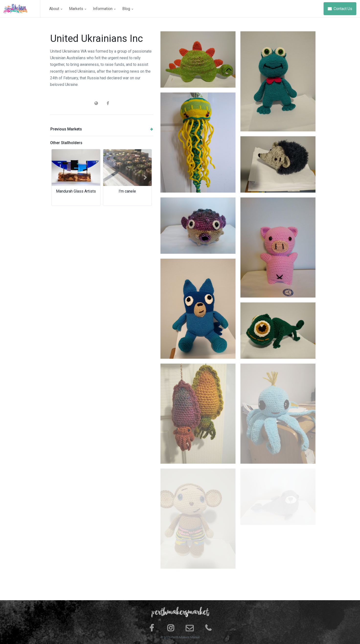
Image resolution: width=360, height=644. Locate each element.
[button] (58, 177)
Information (104, 9)
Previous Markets (102, 129)
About (56, 9)
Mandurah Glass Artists (76, 191)
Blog (128, 9)
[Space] (22, 9)
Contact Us (340, 9)
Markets (78, 9)
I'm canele (127, 191)
